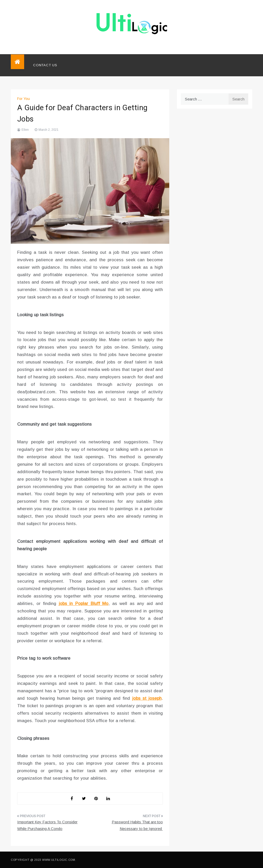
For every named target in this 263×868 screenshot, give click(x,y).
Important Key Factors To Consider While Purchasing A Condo (47, 825)
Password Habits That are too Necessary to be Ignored (137, 825)
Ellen (25, 130)
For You (24, 99)
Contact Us (45, 65)
